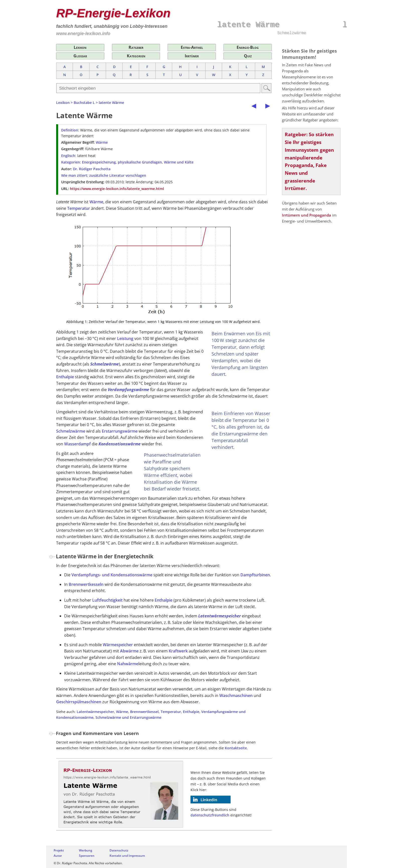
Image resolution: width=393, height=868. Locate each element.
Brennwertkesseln (86, 584)
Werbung (86, 850)
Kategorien (136, 56)
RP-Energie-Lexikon (113, 13)
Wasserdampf (77, 444)
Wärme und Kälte (179, 162)
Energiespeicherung (99, 162)
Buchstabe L (84, 103)
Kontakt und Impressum (127, 856)
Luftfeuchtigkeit (107, 600)
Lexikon (80, 47)
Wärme (102, 142)
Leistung (125, 338)
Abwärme (129, 651)
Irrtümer (192, 56)
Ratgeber (136, 47)
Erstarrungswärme (120, 431)
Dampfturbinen (255, 575)
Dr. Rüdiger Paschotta (92, 169)
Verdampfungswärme (128, 390)
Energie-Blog (248, 47)
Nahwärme (128, 664)
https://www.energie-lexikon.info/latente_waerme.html (117, 189)
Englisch (68, 156)
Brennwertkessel (144, 712)
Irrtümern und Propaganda (307, 215)
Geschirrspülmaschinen (79, 702)
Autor (58, 856)
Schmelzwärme (105, 364)
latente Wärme (111, 103)
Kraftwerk (178, 651)
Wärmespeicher (118, 645)
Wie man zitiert (74, 175)
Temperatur (79, 208)
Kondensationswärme (120, 444)
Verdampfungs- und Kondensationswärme (112, 575)
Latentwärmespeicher (220, 616)
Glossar (80, 56)
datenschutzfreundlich (210, 815)
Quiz (248, 56)
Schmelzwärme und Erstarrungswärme (128, 717)
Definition (70, 130)
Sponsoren (87, 856)
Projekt (59, 850)
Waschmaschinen (236, 696)
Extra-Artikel (192, 47)
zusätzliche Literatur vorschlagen (118, 175)
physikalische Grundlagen (140, 162)
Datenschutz (119, 850)
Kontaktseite (236, 748)
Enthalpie (65, 377)
